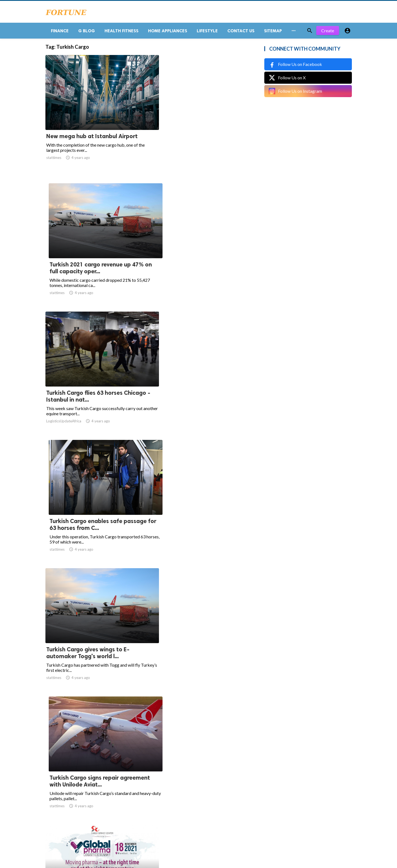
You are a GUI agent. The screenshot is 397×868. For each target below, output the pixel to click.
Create (328, 33)
